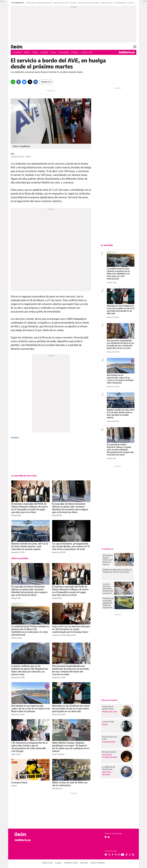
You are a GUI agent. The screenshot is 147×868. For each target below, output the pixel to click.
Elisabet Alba (16, 515)
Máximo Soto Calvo (110, 712)
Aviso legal (84, 863)
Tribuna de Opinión (109, 700)
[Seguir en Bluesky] (106, 855)
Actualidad (17, 52)
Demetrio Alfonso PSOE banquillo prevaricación (39, 3)
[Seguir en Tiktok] (127, 855)
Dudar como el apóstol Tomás (108, 708)
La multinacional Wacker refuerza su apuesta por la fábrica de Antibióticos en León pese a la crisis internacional (118, 274)
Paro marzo (73, 3)
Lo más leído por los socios (24, 476)
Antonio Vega (16, 638)
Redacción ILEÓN (18, 552)
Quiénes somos (47, 863)
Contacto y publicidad (97, 863)
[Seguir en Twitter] (109, 855)
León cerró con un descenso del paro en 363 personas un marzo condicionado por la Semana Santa (71, 629)
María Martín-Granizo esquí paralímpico (89, 3)
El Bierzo (75, 52)
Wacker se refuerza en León (61, 3)
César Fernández (58, 754)
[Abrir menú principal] (135, 47)
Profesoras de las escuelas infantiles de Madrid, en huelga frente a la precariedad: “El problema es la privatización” (108, 603)
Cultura (35, 52)
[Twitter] (30, 82)
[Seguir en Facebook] (112, 855)
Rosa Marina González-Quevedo (110, 756)
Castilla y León (87, 52)
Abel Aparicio (57, 788)
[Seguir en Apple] (109, 837)
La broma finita (19, 783)
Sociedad (44, 52)
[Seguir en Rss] (133, 855)
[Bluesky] (24, 82)
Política (27, 52)
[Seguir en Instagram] (119, 855)
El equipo (58, 863)
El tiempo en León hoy (107, 3)
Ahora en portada (20, 558)
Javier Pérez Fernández (107, 773)
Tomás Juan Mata (109, 742)
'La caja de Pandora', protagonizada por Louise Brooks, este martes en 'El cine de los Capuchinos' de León (71, 546)
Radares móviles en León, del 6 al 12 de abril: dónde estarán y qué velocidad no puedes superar (30, 546)
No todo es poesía (109, 752)
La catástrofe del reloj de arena (108, 768)
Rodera (14, 786)
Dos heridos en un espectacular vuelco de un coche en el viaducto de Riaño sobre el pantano (30, 709)
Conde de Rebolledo (120, 3)
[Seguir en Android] (106, 837)
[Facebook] (19, 82)
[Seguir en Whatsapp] (130, 855)
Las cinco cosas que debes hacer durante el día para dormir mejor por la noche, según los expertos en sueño (108, 589)
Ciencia (53, 52)
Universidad (64, 52)
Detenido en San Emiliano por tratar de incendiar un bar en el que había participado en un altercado (71, 709)
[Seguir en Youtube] (122, 855)
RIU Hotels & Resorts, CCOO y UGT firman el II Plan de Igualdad (108, 560)
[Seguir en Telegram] (115, 855)
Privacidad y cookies (71, 863)
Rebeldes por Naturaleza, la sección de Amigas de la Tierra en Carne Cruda (117, 571)
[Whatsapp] (13, 82)
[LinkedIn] (36, 82)
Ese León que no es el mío (109, 738)
